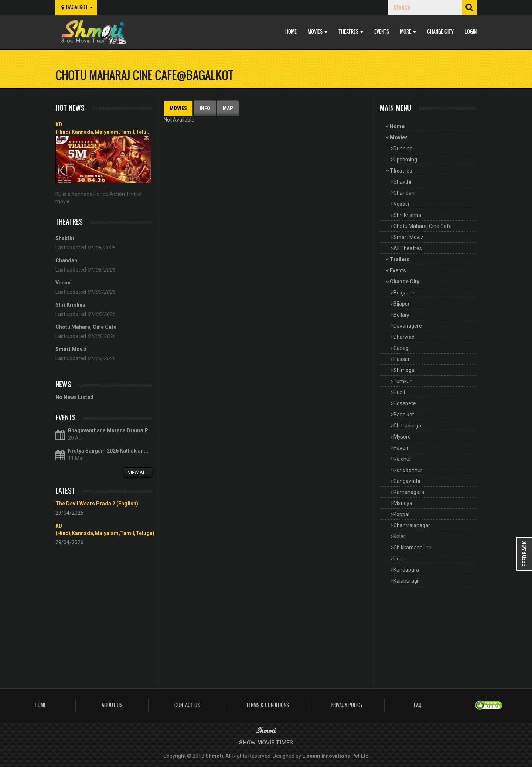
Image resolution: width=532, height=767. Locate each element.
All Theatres (408, 248)
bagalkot (76, 7)
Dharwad (404, 337)
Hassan (402, 359)
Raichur (402, 459)
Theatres (351, 32)
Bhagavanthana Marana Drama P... (110, 430)
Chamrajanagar (412, 525)
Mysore (402, 437)
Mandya (403, 503)
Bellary (401, 315)
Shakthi (402, 182)
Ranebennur (408, 470)
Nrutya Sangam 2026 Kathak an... (108, 451)
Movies (318, 32)
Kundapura (406, 570)
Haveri (401, 448)
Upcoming (405, 160)
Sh (243, 743)
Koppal (401, 514)
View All (138, 472)
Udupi (400, 559)
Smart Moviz (408, 237)
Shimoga (404, 370)
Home (291, 32)
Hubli (399, 392)
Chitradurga (407, 426)
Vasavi (401, 204)
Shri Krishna (407, 215)
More (408, 32)
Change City (440, 32)
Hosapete (405, 403)
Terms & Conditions (267, 705)
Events (382, 32)
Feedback (525, 554)
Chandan (404, 193)
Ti (279, 743)
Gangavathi (407, 481)
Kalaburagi (406, 581)
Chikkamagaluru (412, 548)
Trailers (400, 259)
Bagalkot (404, 415)
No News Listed (74, 397)
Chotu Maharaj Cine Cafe (423, 226)
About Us (112, 705)
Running (403, 149)
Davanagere (408, 326)
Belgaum (404, 293)
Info (205, 108)
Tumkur (403, 381)
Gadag (401, 348)
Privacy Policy (347, 705)
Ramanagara (409, 492)
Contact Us (187, 705)
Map (228, 108)
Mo (262, 743)
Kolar (399, 536)
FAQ (418, 705)
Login (471, 32)
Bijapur (402, 304)
